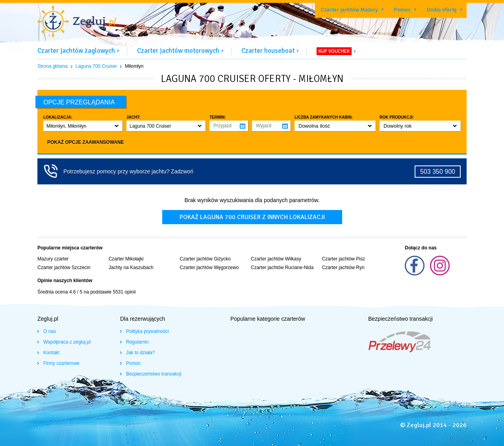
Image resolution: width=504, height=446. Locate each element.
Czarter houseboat (268, 51)
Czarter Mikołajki (126, 259)
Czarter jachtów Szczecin (64, 268)
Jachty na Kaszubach (131, 268)
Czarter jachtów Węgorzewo (209, 268)
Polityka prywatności (147, 331)
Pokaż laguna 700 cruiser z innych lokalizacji (252, 217)
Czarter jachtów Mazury (349, 10)
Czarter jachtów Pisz (344, 259)
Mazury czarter (53, 259)
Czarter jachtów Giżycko (205, 259)
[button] (83, 126)
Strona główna (53, 66)
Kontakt (51, 353)
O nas (50, 331)
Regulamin (137, 342)
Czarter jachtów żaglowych (76, 51)
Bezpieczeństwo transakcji (154, 374)
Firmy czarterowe (61, 363)
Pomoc (402, 10)
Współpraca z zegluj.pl (67, 342)
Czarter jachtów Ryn (343, 268)
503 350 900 (438, 172)
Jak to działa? (140, 353)
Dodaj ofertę (442, 10)
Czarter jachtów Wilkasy (276, 259)
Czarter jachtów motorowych (178, 51)
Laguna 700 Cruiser (96, 66)
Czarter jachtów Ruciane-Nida (282, 268)
